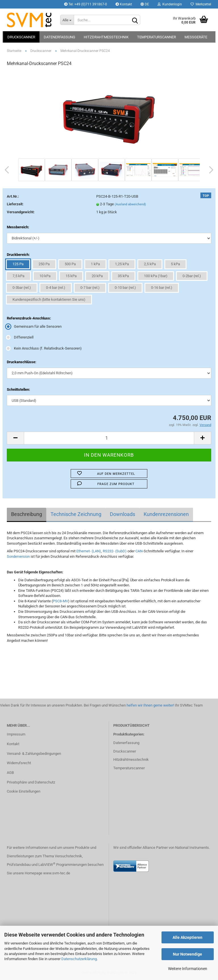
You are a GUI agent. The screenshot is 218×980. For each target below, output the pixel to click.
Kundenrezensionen (166, 514)
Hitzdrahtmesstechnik (106, 37)
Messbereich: (18, 227)
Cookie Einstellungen (24, 791)
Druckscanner (21, 37)
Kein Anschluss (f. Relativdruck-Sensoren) (44, 348)
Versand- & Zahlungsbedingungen (34, 754)
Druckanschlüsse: (22, 362)
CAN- (140, 551)
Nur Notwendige (187, 954)
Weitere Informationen (188, 969)
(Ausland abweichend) (130, 204)
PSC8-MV (60, 601)
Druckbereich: (18, 255)
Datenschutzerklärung (79, 959)
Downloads (122, 514)
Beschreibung (27, 514)
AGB (10, 773)
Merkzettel (201, 4)
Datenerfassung (59, 37)
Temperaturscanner (157, 37)
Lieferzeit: (15, 204)
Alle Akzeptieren (187, 937)
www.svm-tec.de (57, 873)
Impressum (16, 734)
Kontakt (124, 4)
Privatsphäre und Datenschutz (31, 782)
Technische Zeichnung (76, 514)
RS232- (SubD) (114, 551)
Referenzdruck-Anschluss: (29, 318)
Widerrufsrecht (19, 763)
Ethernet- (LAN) (89, 551)
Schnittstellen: (18, 389)
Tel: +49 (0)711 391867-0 (86, 4)
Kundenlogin (170, 4)
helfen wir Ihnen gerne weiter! (150, 705)
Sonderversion (18, 556)
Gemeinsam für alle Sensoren (34, 326)
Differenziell (20, 337)
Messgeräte (196, 37)
